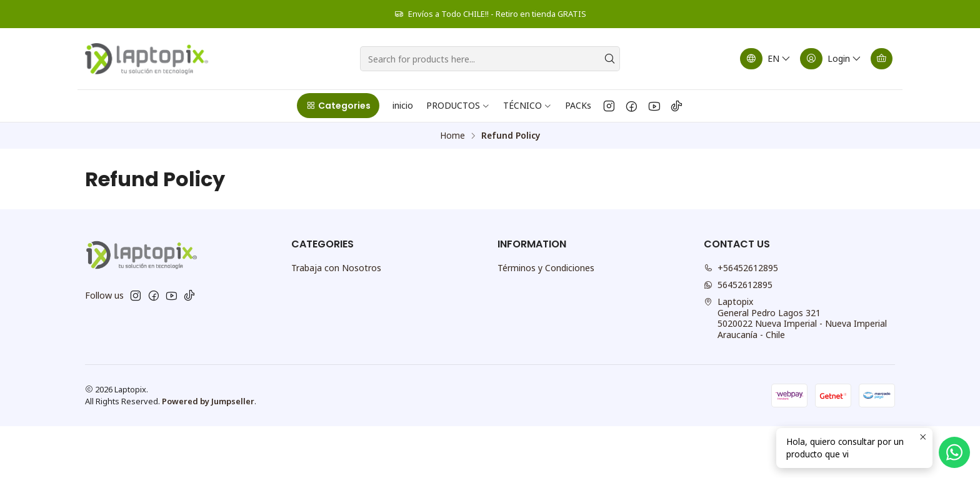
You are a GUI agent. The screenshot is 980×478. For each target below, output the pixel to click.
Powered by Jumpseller (208, 401)
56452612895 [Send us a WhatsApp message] (738, 285)
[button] (338, 106)
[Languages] (766, 59)
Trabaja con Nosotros (336, 268)
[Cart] (882, 59)
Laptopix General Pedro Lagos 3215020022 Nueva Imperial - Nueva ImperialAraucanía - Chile (795, 318)
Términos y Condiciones (546, 268)
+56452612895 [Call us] (741, 268)
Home (452, 136)
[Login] (831, 59)
